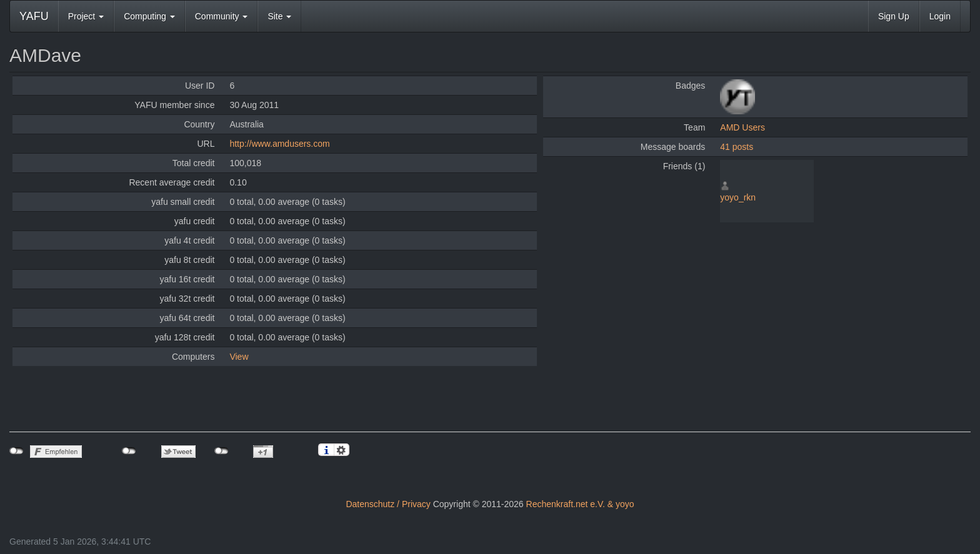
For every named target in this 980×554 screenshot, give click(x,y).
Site (279, 16)
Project (86, 16)
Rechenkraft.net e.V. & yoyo (580, 504)
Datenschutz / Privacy (388, 504)
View (239, 357)
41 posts (737, 147)
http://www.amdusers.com (279, 144)
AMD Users (742, 127)
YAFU (34, 16)
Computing (149, 16)
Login (940, 16)
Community (222, 16)
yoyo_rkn (738, 197)
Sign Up (894, 16)
